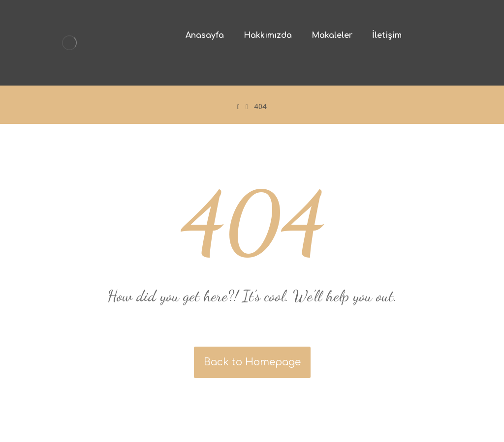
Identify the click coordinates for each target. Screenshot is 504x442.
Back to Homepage (252, 362)
